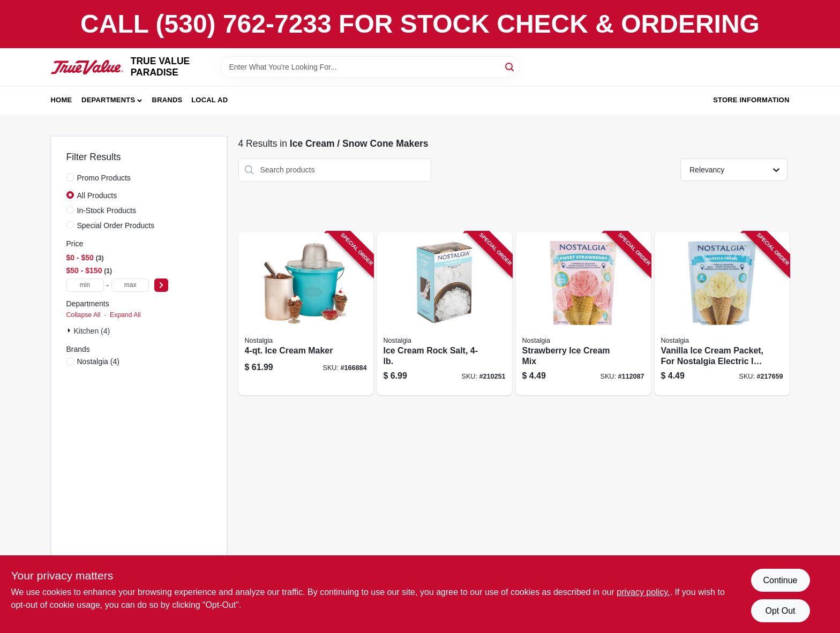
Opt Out (780, 611)
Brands (167, 100)
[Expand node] (70, 330)
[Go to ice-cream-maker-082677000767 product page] (306, 314)
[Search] (510, 66)
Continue (780, 580)
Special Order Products (116, 225)
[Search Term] (370, 67)
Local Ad (209, 100)
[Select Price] (161, 285)
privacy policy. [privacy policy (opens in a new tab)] (643, 592)
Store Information (751, 100)
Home (62, 100)
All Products (97, 195)
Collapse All (84, 315)
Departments (108, 100)
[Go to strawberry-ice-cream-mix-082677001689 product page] (583, 314)
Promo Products (104, 178)
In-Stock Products (107, 210)
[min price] (85, 285)
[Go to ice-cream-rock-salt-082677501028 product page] (445, 314)
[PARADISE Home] (87, 67)
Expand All (125, 315)
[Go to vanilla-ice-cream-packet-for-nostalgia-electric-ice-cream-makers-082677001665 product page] (722, 314)
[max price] (130, 285)
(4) (98, 361)
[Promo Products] (70, 177)
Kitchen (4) (92, 331)
